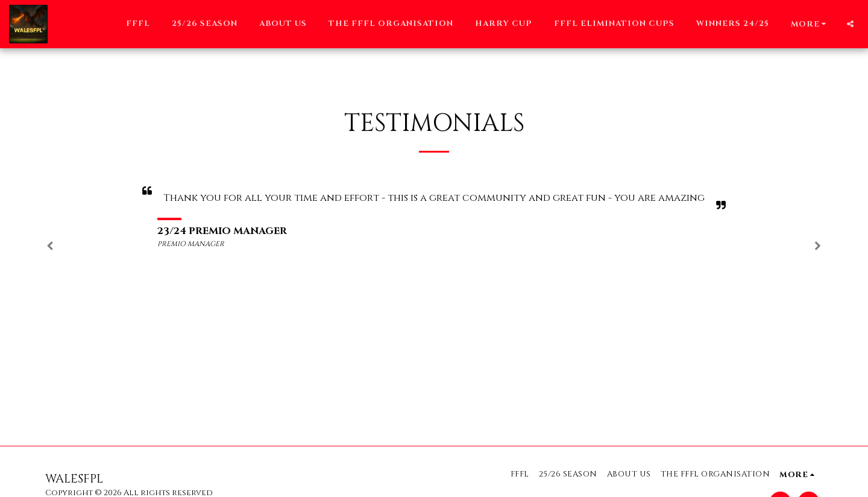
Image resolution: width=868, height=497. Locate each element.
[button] (850, 24)
